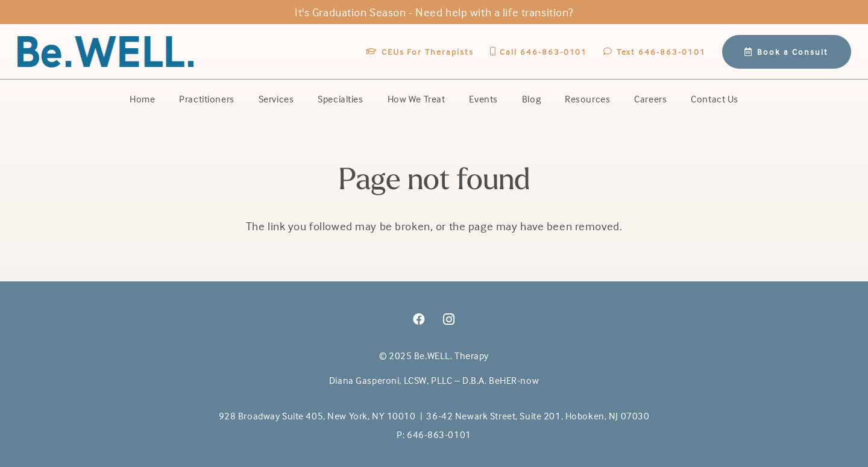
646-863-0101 (439, 434)
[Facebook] (419, 319)
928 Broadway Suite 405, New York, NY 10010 (317, 416)
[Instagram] (449, 319)
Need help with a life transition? (494, 12)
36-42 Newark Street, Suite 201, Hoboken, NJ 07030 (538, 416)
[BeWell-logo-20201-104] (106, 52)
